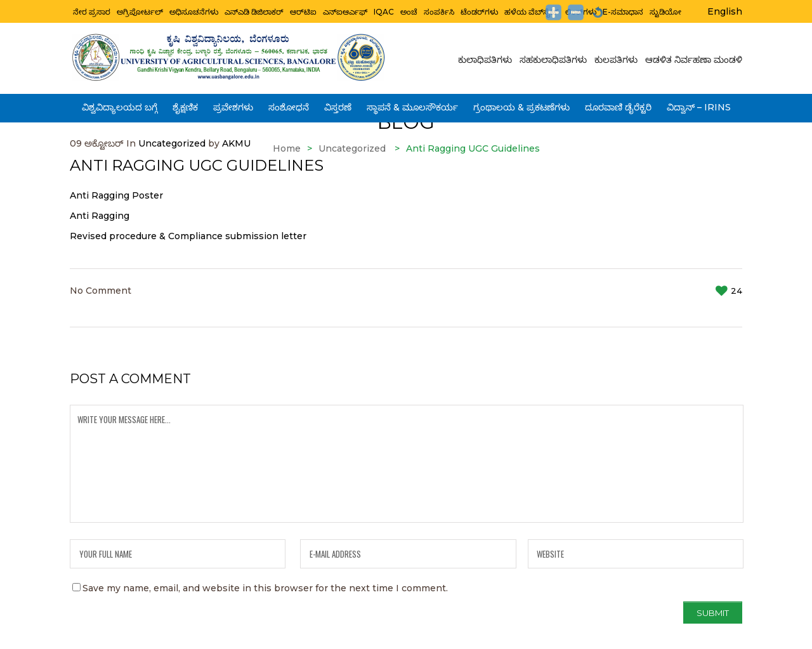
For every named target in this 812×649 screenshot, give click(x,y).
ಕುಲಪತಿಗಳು (616, 59)
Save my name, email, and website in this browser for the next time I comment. (265, 588)
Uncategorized (172, 143)
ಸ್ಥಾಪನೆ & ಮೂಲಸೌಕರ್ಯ (412, 103)
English (725, 11)
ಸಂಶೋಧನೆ (289, 103)
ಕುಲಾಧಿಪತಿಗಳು (487, 59)
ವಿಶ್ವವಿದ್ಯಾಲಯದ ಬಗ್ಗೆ (120, 103)
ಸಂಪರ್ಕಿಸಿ (439, 11)
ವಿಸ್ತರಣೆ (338, 103)
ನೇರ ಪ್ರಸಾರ (92, 11)
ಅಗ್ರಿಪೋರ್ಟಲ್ (140, 11)
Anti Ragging (100, 216)
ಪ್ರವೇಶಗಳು (233, 103)
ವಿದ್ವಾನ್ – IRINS (699, 103)
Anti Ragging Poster (116, 195)
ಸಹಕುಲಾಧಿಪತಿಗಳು (553, 59)
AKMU (236, 143)
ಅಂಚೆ (409, 11)
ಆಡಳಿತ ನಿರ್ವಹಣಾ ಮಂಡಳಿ (692, 59)
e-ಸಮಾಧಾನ (623, 11)
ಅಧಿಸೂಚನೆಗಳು (194, 11)
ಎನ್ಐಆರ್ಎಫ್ (345, 11)
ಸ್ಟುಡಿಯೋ (665, 11)
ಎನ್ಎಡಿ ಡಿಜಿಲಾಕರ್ (254, 11)
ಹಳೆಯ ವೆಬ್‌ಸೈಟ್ (532, 11)
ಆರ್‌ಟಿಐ (303, 11)
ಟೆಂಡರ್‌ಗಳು (479, 11)
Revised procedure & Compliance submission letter (188, 236)
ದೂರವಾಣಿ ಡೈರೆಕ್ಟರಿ (618, 103)
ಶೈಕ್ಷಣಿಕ (185, 103)
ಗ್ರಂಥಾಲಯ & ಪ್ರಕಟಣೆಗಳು (521, 103)
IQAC (384, 11)
